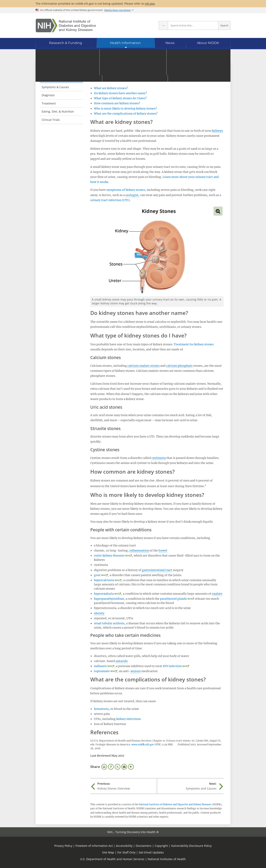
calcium (172, 366)
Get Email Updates (151, 852)
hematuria (101, 709)
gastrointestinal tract (157, 570)
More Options (131, 767)
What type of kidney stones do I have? (120, 98)
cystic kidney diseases (109, 556)
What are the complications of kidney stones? (126, 114)
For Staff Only (126, 852)
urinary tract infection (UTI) (110, 200)
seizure (136, 671)
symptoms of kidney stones (126, 190)
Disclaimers (144, 846)
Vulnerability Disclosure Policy (191, 846)
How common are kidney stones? (117, 103)
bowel (163, 550)
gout (97, 575)
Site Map (108, 852)
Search (224, 26)
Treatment (49, 103)
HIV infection (172, 666)
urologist (132, 195)
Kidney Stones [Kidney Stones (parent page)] (55, 70)
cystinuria (159, 458)
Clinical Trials (51, 120)
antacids (122, 661)
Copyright (161, 846)
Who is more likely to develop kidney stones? (125, 109)
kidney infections (129, 719)
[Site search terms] (193, 26)
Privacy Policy (63, 846)
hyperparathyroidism (109, 599)
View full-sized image (218, 211)
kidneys (218, 131)
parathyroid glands (173, 599)
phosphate (185, 366)
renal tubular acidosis (109, 623)
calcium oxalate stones (144, 366)
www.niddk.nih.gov (143, 744)
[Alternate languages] (217, 56)
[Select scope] (163, 26)
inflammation (139, 550)
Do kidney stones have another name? (120, 93)
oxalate (217, 594)
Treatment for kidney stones (194, 344)
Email (124, 767)
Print (104, 767)
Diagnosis (48, 95)
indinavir (100, 666)
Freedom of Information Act (94, 846)
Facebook (111, 767)
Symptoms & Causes (55, 87)
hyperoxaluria (104, 594)
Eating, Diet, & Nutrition (58, 111)
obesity (99, 613)
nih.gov (150, 4)
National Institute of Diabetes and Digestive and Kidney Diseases (175, 804)
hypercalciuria (104, 580)
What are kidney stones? (111, 88)
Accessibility (124, 846)
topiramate (102, 671)
